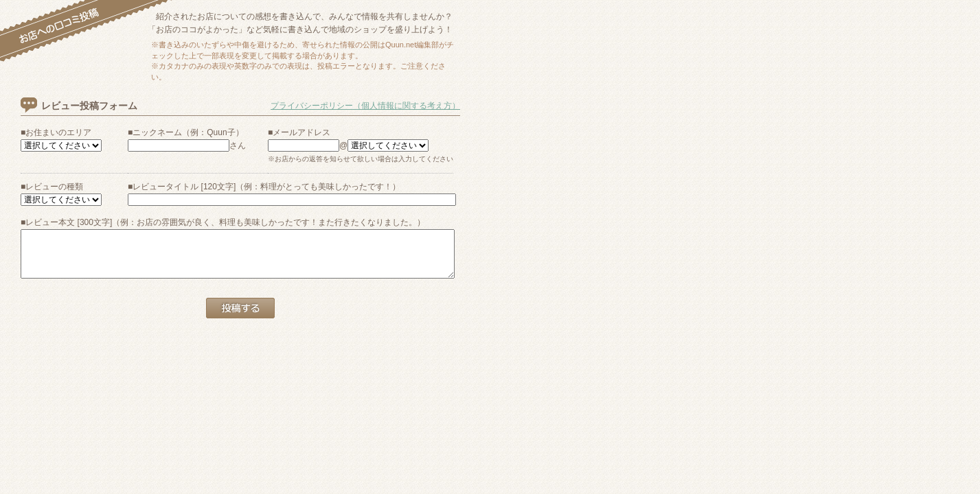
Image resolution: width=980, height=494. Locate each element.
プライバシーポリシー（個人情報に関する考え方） (365, 106)
